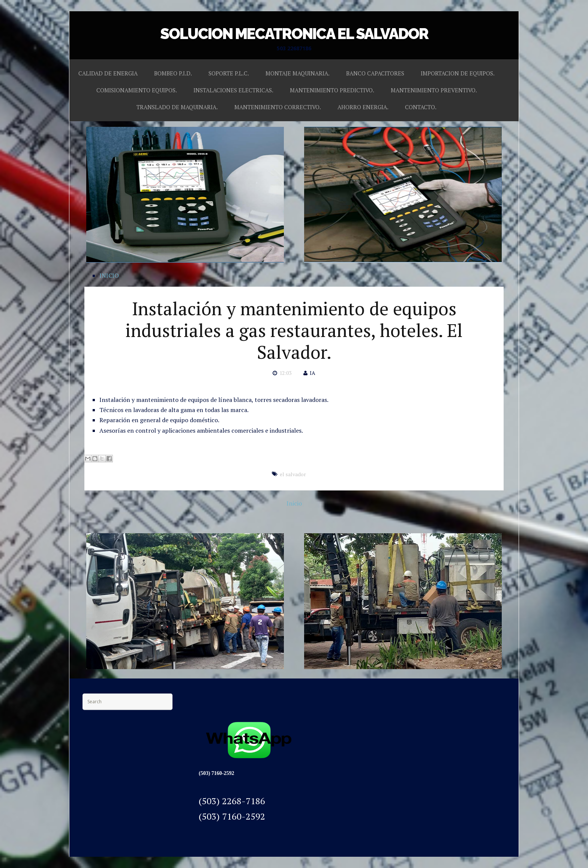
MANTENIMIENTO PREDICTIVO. (332, 90)
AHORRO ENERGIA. (363, 107)
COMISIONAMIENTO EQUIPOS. (137, 90)
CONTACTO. (421, 107)
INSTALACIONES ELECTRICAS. (233, 90)
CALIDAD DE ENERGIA (108, 73)
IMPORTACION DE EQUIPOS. (458, 73)
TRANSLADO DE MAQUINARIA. (177, 107)
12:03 (285, 373)
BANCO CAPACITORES (375, 73)
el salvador (293, 474)
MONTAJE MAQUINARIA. (298, 73)
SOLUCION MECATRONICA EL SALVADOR (294, 34)
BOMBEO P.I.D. (173, 73)
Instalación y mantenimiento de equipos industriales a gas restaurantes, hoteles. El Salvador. (294, 330)
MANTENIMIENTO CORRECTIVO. (278, 107)
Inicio (294, 503)
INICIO (109, 275)
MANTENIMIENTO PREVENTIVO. (434, 90)
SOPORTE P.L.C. (229, 73)
